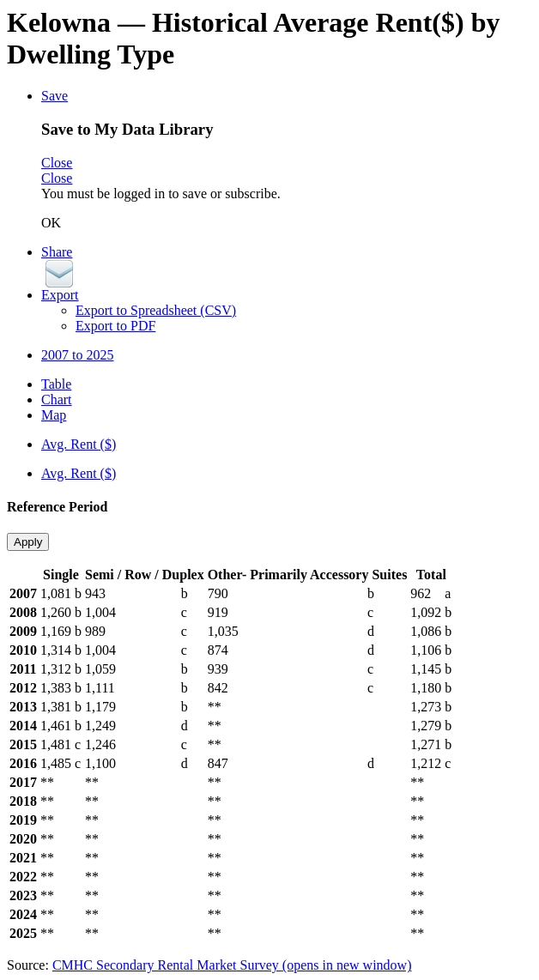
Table (56, 384)
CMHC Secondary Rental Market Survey (232, 965)
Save (55, 96)
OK (51, 223)
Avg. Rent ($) (79, 444)
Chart (57, 399)
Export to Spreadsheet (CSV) (156, 310)
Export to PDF (115, 326)
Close (57, 163)
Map (54, 415)
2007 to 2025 (77, 355)
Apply (28, 542)
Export (60, 295)
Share (57, 252)
